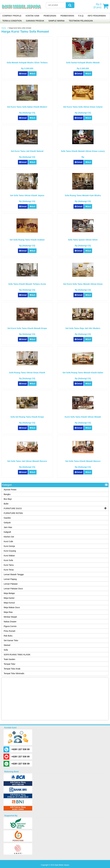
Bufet (6, 504)
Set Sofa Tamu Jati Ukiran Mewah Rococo (27, 461)
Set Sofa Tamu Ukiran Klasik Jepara (27, 195)
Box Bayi (8, 499)
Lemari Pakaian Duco (13, 589)
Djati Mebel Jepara (62, 865)
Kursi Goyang (10, 551)
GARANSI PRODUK (35, 21)
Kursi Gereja (9, 546)
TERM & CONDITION (12, 21)
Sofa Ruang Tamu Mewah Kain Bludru (83, 195)
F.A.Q (81, 16)
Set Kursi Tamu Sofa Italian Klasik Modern (27, 107)
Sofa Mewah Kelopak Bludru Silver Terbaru (27, 63)
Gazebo (7, 518)
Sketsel (7, 645)
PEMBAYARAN (67, 16)
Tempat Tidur (10, 664)
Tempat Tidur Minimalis (14, 673)
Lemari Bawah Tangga (14, 574)
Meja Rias (8, 612)
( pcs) (98, 6)
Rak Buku (8, 636)
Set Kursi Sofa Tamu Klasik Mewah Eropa (27, 328)
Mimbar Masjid (10, 617)
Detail (23, 74)
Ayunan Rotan (10, 490)
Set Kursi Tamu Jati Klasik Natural (27, 151)
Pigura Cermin (10, 626)
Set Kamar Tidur (11, 640)
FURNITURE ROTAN (13, 513)
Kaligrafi (7, 532)
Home (4, 28)
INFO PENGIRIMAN (97, 16)
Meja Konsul (9, 603)
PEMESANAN (50, 16)
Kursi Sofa (8, 560)
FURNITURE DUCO (13, 508)
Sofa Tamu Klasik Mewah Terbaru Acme (27, 284)
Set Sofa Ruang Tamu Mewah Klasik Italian (83, 373)
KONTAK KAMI (32, 16)
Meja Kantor (9, 598)
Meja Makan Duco (12, 607)
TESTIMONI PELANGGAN (81, 21)
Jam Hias (8, 527)
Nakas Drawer (10, 622)
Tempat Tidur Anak (12, 669)
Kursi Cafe (8, 541)
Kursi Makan (9, 556)
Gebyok (7, 523)
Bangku (7, 494)
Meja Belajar (9, 593)
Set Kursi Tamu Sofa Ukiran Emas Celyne (83, 107)
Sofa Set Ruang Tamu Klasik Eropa (27, 417)
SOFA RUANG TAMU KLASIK (17, 655)
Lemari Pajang (10, 579)
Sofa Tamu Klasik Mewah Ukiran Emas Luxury (83, 151)
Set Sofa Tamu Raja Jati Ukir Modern (83, 328)
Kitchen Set (9, 537)
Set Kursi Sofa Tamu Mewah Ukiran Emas (83, 284)
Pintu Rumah (10, 631)
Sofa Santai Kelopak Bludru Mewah (83, 63)
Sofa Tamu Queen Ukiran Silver (83, 240)
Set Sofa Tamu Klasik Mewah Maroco (83, 461)
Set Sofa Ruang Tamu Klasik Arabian (27, 240)
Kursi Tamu (9, 565)
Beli (32, 74)
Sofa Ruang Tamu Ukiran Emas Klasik (27, 373)
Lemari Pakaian (11, 584)
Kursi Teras (9, 570)
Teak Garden (9, 659)
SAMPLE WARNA (56, 21)
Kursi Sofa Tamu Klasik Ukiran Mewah (83, 417)
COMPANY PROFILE (12, 16)
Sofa (6, 650)
